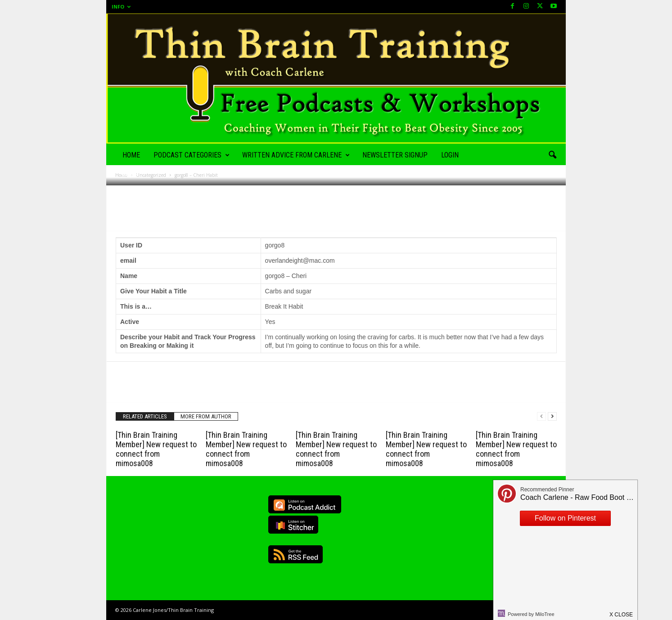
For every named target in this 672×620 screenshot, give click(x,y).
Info (121, 7)
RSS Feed (295, 554)
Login (450, 155)
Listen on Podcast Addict (305, 504)
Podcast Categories (192, 155)
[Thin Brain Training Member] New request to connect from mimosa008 (156, 449)
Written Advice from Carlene (296, 155)
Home (131, 155)
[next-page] (552, 416)
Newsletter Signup (395, 155)
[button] (552, 155)
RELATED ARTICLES (145, 416)
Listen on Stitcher (293, 525)
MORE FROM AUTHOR (206, 416)
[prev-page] (541, 416)
